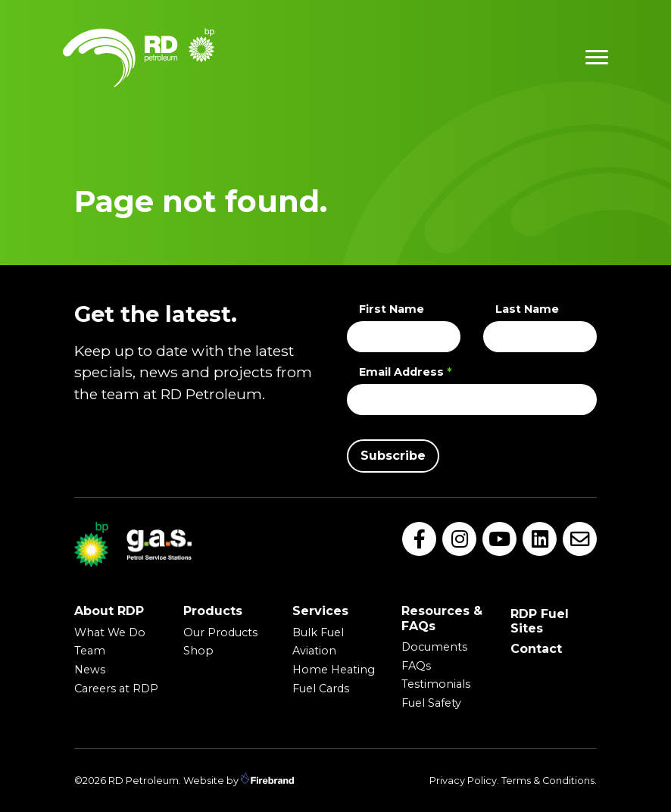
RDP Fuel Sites (540, 621)
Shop (198, 651)
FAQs (416, 666)
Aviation (314, 651)
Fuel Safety (431, 703)
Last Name (527, 309)
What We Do (110, 632)
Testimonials (436, 684)
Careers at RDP (116, 689)
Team (90, 651)
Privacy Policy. (464, 781)
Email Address (405, 372)
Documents (434, 647)
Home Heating (334, 670)
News (90, 670)
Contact (536, 649)
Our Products (220, 632)
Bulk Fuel (318, 632)
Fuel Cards (321, 689)
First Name (392, 309)
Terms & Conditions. (549, 781)
